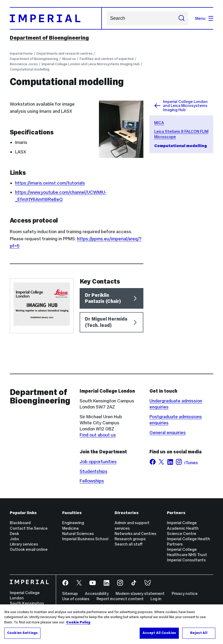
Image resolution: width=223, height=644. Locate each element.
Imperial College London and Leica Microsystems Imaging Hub (91, 64)
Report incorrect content (120, 599)
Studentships (94, 471)
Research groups (130, 539)
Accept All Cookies (159, 633)
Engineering (73, 523)
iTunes (191, 463)
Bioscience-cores (24, 64)
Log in (156, 599)
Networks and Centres (135, 533)
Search (106, 18)
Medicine (70, 528)
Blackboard (20, 523)
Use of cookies (76, 599)
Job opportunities (98, 462)
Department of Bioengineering (49, 38)
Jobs (14, 539)
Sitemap (70, 593)
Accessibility (97, 593)
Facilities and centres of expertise (107, 59)
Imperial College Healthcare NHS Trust (187, 552)
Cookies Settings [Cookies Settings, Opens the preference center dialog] (22, 633)
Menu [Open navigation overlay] (204, 18)
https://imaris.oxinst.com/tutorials (50, 183)
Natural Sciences (78, 533)
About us (69, 59)
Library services (24, 544)
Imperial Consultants (186, 560)
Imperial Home (21, 53)
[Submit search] (182, 18)
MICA (159, 123)
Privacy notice (185, 593)
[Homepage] (56, 18)
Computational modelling (30, 69)
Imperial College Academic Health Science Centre (183, 528)
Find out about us (98, 435)
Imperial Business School (85, 539)
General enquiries (168, 433)
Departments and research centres (65, 53)
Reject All (199, 633)
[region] (111, 624)
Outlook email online (29, 549)
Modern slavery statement (140, 593)
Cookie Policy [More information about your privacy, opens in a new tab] (78, 622)
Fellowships (92, 481)
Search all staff (129, 544)
